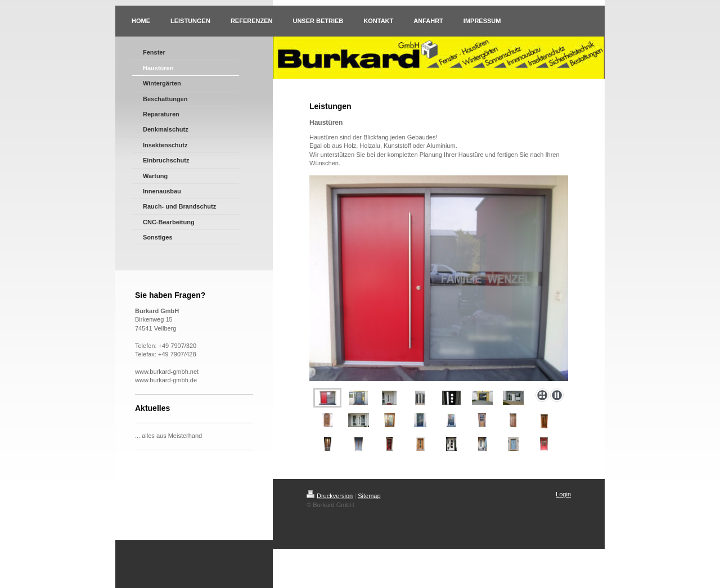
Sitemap (369, 496)
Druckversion (330, 496)
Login (563, 494)
